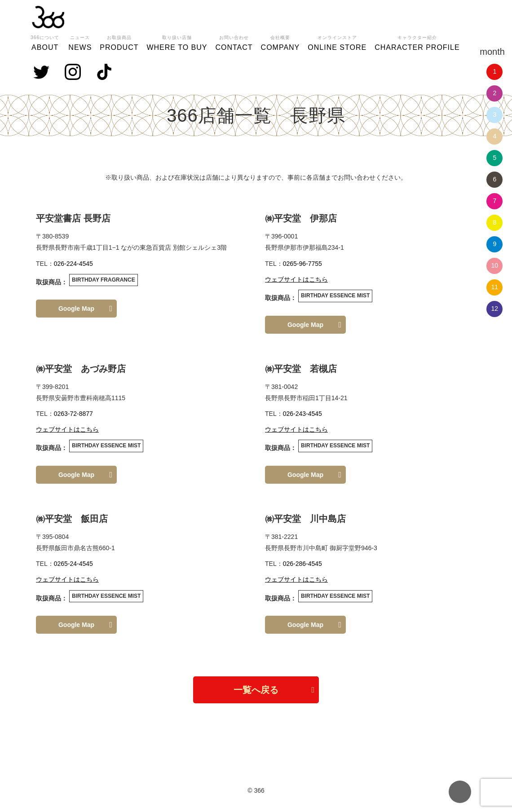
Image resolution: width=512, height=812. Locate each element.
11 (495, 287)
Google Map (76, 309)
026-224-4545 (73, 264)
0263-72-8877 (73, 414)
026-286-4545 (302, 564)
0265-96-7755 (302, 264)
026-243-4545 (302, 414)
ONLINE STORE (337, 42)
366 (48, 17)
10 (495, 265)
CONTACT (234, 42)
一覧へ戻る (256, 690)
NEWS (80, 42)
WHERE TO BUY (177, 42)
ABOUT (45, 42)
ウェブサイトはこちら (296, 279)
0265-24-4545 (73, 564)
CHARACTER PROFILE (417, 42)
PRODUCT (119, 42)
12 (495, 309)
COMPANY (280, 42)
